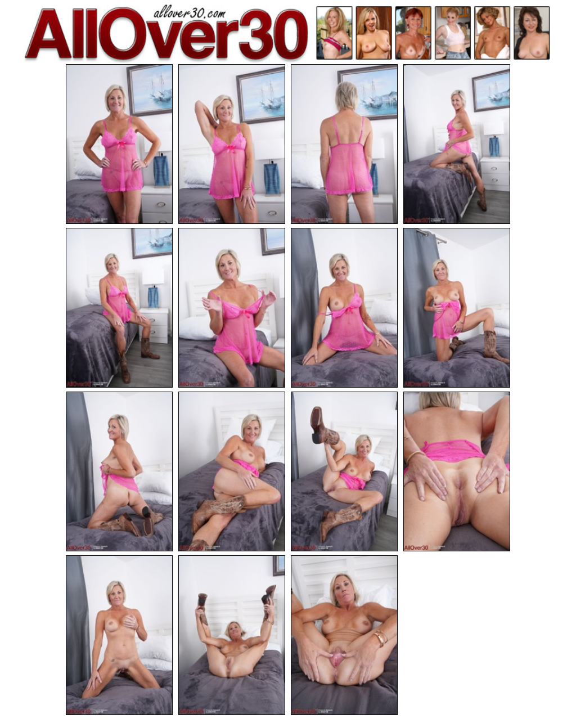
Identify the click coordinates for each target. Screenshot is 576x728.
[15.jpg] (344, 635)
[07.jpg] (344, 308)
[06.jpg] (232, 308)
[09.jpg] (119, 471)
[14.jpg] (232, 635)
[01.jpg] (119, 144)
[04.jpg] (457, 144)
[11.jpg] (344, 471)
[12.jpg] (457, 471)
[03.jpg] (344, 144)
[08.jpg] (457, 308)
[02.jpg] (232, 144)
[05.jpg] (119, 308)
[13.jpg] (119, 635)
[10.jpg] (232, 471)
